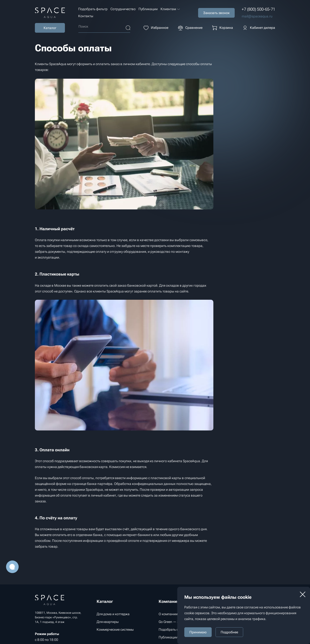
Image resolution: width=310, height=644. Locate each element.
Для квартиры (108, 622)
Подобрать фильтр (93, 9)
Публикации (148, 9)
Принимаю (198, 632)
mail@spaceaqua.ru (257, 16)
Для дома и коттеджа (113, 614)
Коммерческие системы (115, 629)
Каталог (50, 28)
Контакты (86, 16)
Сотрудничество (123, 9)
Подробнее (229, 632)
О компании (168, 614)
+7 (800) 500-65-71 (258, 9)
